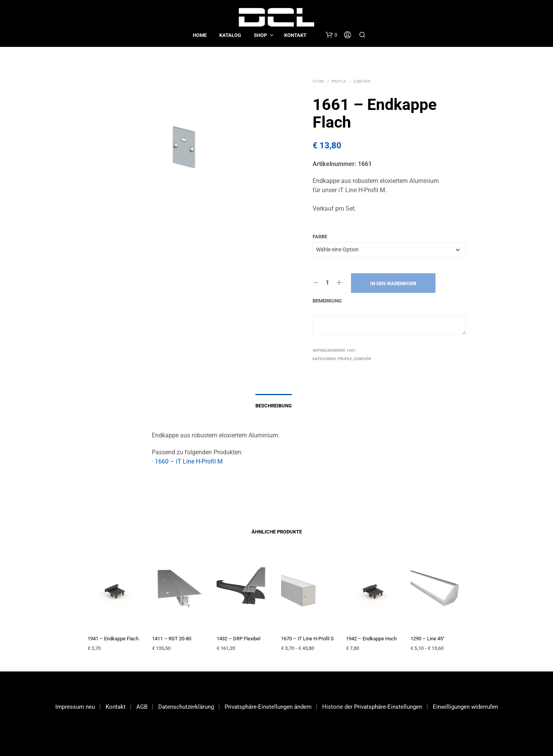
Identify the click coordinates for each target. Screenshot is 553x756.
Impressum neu (75, 707)
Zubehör (362, 81)
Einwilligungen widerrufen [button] (465, 707)
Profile (339, 81)
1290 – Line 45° (428, 639)
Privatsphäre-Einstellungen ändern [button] (268, 707)
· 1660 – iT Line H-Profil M (187, 461)
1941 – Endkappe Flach (113, 639)
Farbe (320, 237)
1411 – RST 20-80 (172, 639)
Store (319, 81)
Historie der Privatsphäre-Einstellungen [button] (372, 707)
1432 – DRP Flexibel (238, 639)
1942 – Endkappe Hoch (371, 639)
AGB (142, 707)
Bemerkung (327, 301)
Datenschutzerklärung (186, 707)
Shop (260, 35)
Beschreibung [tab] (274, 406)
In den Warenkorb (393, 283)
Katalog (230, 35)
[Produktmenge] (327, 283)
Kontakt (295, 35)
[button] (331, 35)
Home (200, 35)
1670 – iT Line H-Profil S (307, 639)
